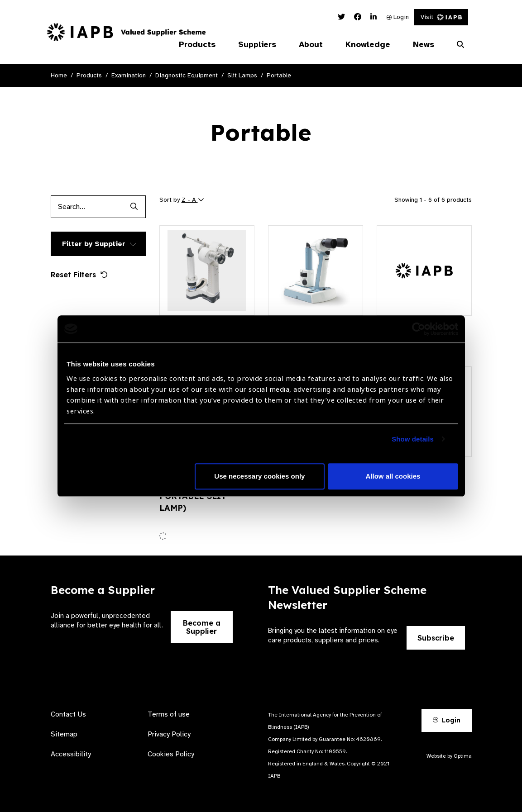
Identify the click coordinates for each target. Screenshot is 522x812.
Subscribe (436, 638)
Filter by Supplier (94, 244)
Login (398, 17)
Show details (413, 439)
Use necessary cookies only (259, 476)
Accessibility (71, 754)
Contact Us (68, 714)
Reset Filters (79, 275)
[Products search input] (87, 207)
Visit (441, 17)
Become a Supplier (202, 627)
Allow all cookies (393, 476)
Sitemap (64, 734)
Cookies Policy (171, 754)
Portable (279, 75)
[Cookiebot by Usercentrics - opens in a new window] (419, 329)
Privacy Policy (169, 734)
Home (59, 75)
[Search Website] (460, 45)
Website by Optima (449, 756)
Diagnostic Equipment (187, 75)
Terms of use (169, 714)
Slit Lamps (242, 75)
